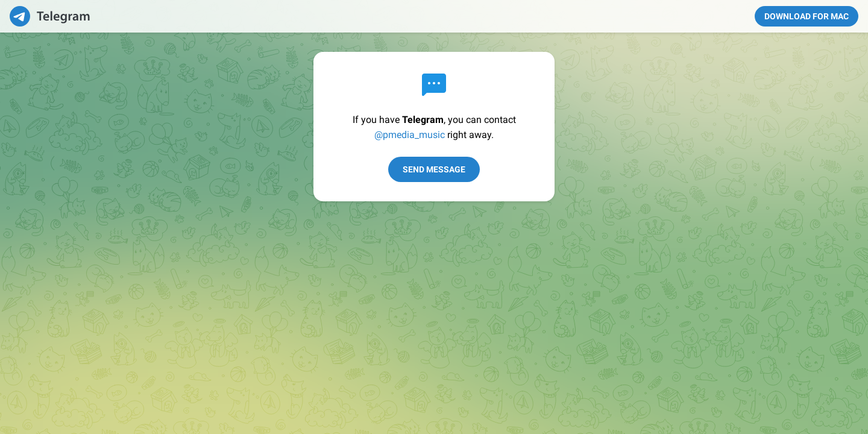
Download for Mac (807, 16)
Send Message (434, 169)
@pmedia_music (410, 135)
